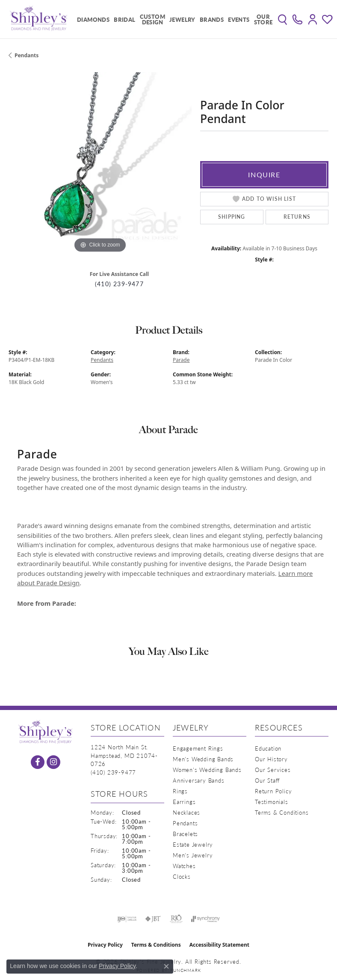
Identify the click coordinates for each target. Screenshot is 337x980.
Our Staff (267, 780)
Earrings (184, 802)
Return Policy (273, 791)
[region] (100, 164)
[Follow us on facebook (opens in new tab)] (38, 762)
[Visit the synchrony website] (205, 919)
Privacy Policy (105, 945)
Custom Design (152, 19)
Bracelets (185, 834)
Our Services (273, 770)
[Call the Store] (113, 772)
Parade (181, 360)
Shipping (232, 217)
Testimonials (272, 802)
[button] (282, 19)
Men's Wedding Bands (203, 759)
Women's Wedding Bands (207, 770)
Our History (271, 759)
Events (239, 19)
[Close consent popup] (166, 966)
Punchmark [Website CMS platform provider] (185, 970)
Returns (297, 217)
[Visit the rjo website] (176, 919)
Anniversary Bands (199, 780)
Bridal (124, 19)
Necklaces (186, 812)
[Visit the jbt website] (153, 919)
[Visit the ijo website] (127, 919)
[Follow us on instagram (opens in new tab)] (53, 762)
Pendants (27, 55)
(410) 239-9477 (119, 284)
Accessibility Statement (219, 945)
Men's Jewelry (193, 855)
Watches (184, 866)
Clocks (182, 876)
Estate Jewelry (193, 844)
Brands (212, 19)
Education (268, 748)
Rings (180, 791)
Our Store (263, 19)
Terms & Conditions (282, 812)
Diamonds (93, 19)
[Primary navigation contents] (173, 19)
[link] (297, 19)
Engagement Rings (198, 748)
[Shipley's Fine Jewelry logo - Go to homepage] (38, 19)
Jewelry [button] (182, 19)
